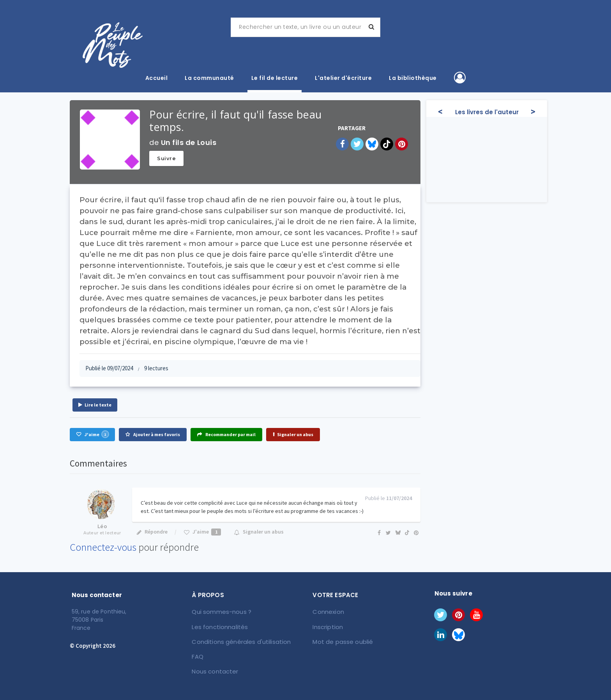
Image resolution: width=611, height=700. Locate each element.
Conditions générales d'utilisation (238, 640)
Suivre (166, 158)
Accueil (157, 78)
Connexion (328, 612)
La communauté (209, 78)
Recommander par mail (226, 434)
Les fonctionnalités (219, 626)
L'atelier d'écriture (343, 78)
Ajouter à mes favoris (153, 434)
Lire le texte (95, 405)
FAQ (198, 655)
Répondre (152, 532)
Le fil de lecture (275, 78)
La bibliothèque (413, 78)
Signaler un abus (293, 434)
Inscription (328, 626)
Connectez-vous (103, 547)
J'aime (92, 434)
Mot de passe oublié (341, 640)
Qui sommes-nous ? (221, 612)
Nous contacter (214, 669)
